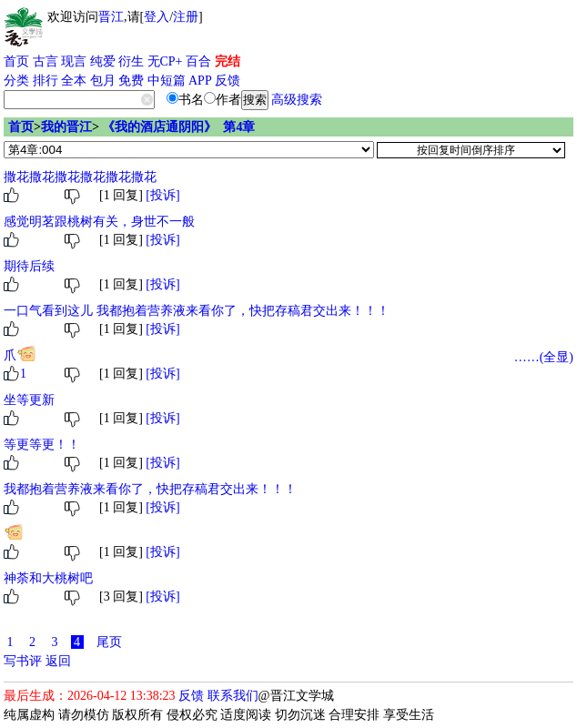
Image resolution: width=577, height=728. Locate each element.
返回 (58, 661)
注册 (186, 17)
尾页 (109, 642)
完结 (228, 61)
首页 (16, 61)
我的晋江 (66, 127)
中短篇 (167, 81)
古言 (46, 61)
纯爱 (103, 61)
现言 (74, 61)
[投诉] (162, 195)
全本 (74, 81)
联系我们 (233, 696)
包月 (103, 81)
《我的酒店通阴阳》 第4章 (178, 127)
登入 (157, 17)
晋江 (111, 17)
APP (200, 81)
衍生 (131, 61)
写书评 (23, 661)
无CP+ (165, 61)
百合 (198, 61)
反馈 (228, 81)
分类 (16, 81)
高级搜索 (297, 100)
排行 (46, 81)
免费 (131, 81)
